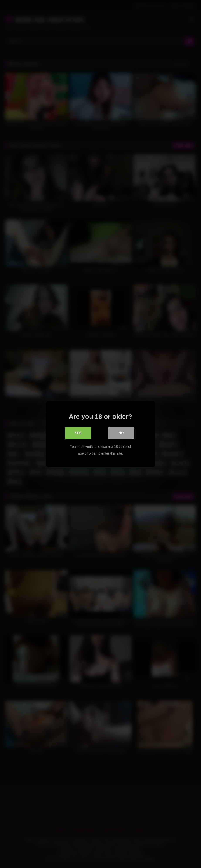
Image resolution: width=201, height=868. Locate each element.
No (121, 433)
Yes (78, 433)
